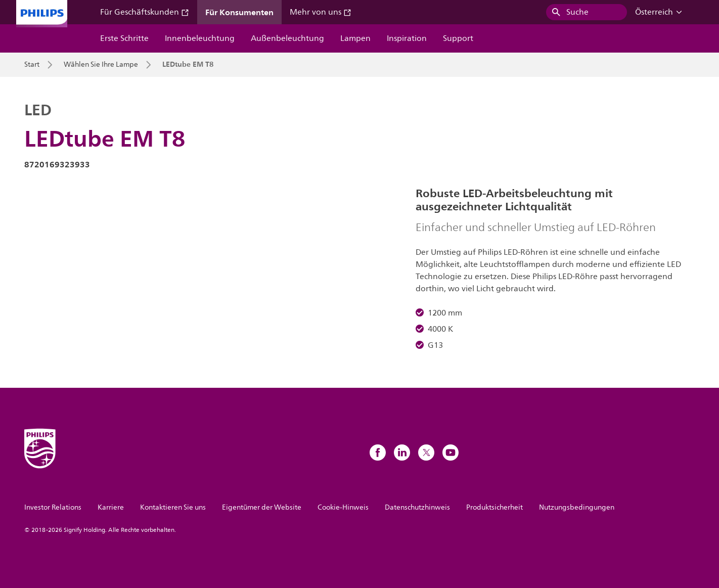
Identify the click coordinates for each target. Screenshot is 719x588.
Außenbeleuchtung (287, 38)
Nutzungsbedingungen (577, 507)
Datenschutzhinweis (417, 507)
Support (458, 38)
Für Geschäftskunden (145, 12)
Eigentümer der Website (262, 507)
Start (32, 65)
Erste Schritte (124, 38)
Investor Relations (53, 507)
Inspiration (407, 38)
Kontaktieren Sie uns (173, 507)
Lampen (355, 38)
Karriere (111, 507)
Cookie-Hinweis (343, 507)
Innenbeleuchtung (200, 38)
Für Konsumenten (239, 12)
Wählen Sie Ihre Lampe (101, 65)
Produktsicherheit (495, 507)
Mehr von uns (321, 12)
